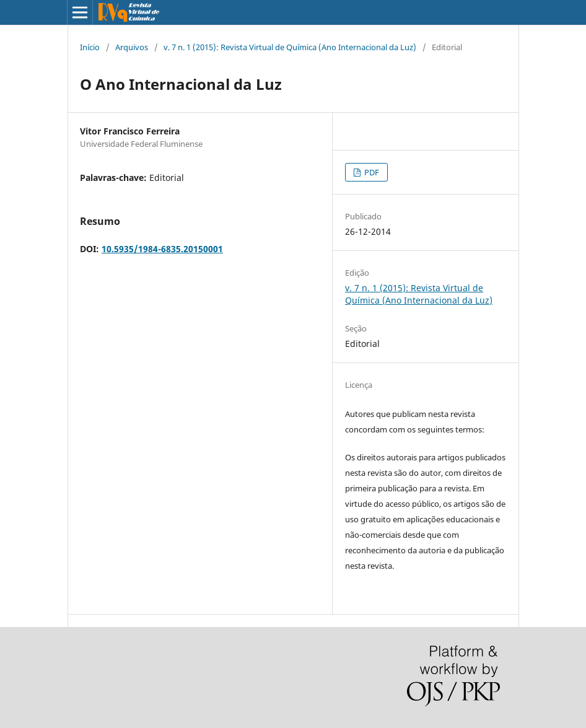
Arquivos (132, 47)
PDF (371, 172)
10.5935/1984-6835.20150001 (162, 249)
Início (90, 47)
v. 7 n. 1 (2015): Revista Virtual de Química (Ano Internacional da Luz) (290, 47)
